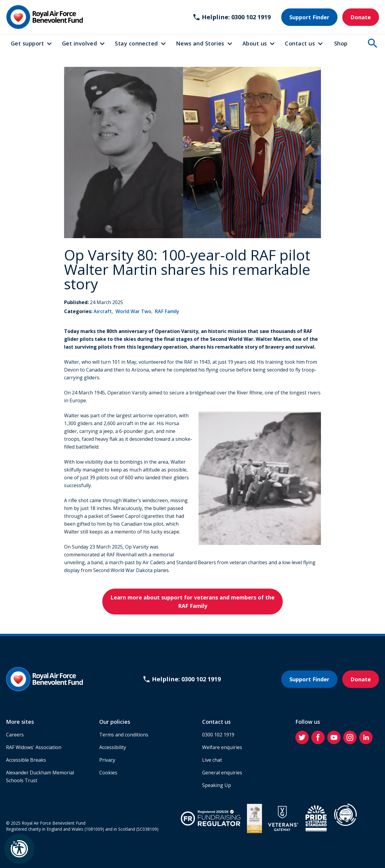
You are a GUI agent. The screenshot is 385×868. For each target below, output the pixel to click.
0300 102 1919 (218, 735)
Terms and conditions (124, 735)
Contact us (300, 43)
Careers (15, 735)
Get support (27, 43)
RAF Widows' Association (34, 747)
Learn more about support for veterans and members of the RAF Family (192, 602)
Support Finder (309, 17)
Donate (361, 17)
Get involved (79, 43)
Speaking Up (217, 785)
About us (255, 43)
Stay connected (136, 43)
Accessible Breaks (26, 760)
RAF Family (167, 311)
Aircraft (103, 311)
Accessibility (113, 747)
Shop (341, 43)
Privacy (107, 760)
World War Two (133, 311)
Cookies (108, 773)
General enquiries (222, 773)
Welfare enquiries (222, 747)
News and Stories (200, 43)
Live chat (212, 760)
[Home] (45, 17)
